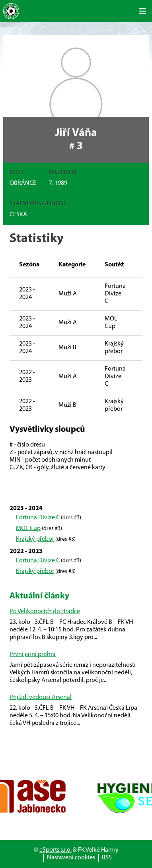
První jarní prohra (33, 654)
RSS (107, 858)
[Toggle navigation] (142, 11)
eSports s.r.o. (56, 850)
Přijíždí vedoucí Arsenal (41, 697)
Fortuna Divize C (38, 518)
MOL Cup (28, 528)
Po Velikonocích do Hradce (45, 612)
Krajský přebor (35, 539)
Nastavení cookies (71, 858)
